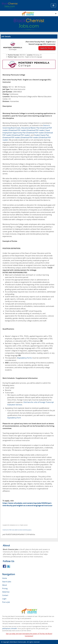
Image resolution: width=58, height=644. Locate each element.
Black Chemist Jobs (20, 642)
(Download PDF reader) (18, 130)
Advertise (6, 592)
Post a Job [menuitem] (6, 602)
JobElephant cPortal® (9, 628)
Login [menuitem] (4, 599)
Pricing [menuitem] (5, 588)
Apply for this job (47, 48)
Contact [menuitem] (5, 595)
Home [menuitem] (5, 578)
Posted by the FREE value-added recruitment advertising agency (17, 530)
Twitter (9, 566)
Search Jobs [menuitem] (7, 582)
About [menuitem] (5, 585)
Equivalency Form (14, 418)
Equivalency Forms (25, 358)
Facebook (4, 566)
